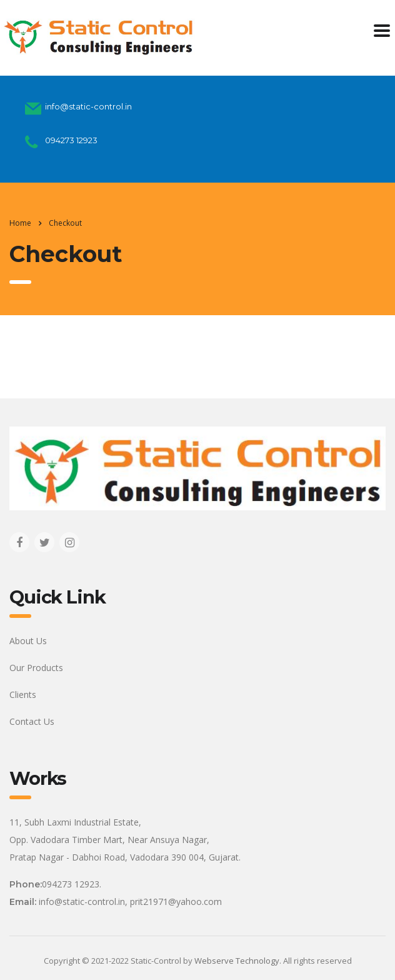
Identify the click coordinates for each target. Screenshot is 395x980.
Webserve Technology (237, 961)
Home (20, 223)
